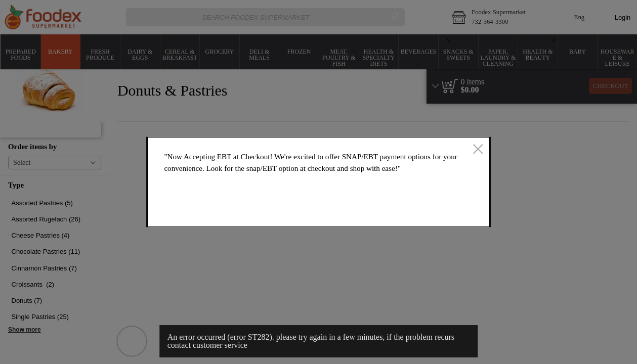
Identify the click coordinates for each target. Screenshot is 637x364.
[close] (478, 150)
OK (447, 213)
